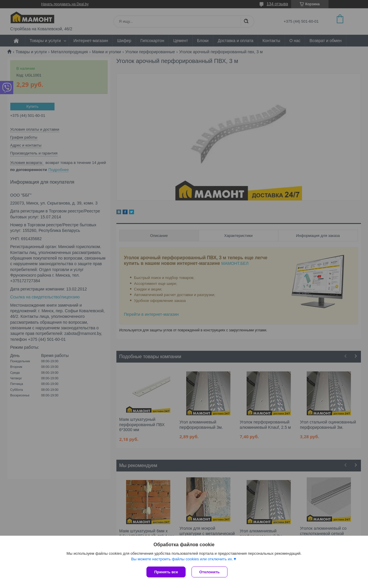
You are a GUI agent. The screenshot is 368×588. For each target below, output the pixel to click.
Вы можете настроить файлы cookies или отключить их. (182, 559)
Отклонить (209, 572)
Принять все (166, 572)
